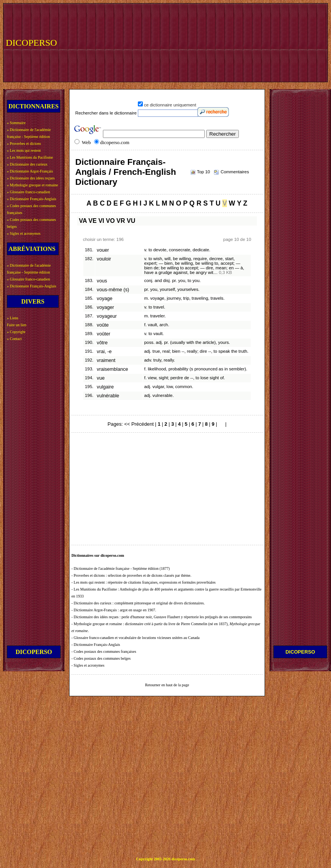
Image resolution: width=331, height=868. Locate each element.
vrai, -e (104, 352)
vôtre (102, 343)
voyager (105, 307)
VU (131, 221)
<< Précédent (139, 424)
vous (102, 281)
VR (121, 221)
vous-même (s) (113, 290)
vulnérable (108, 396)
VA (83, 221)
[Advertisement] (101, 42)
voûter (103, 334)
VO (110, 221)
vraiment (106, 360)
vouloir (104, 259)
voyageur (107, 316)
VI (101, 221)
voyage (105, 299)
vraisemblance (112, 369)
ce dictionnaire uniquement (170, 105)
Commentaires (235, 172)
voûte (103, 325)
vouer (103, 250)
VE (92, 221)
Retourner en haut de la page (167, 685)
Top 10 (204, 172)
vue (101, 378)
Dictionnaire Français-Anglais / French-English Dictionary (126, 172)
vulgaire (105, 387)
